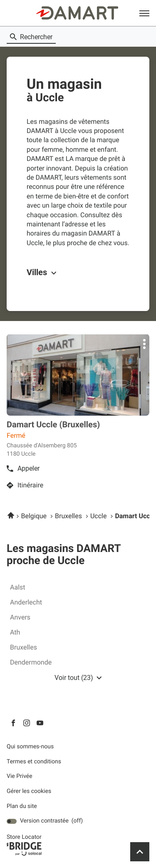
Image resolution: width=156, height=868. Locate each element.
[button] (144, 13)
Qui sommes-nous (30, 747)
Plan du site (22, 806)
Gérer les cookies (29, 791)
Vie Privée (20, 776)
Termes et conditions (34, 762)
